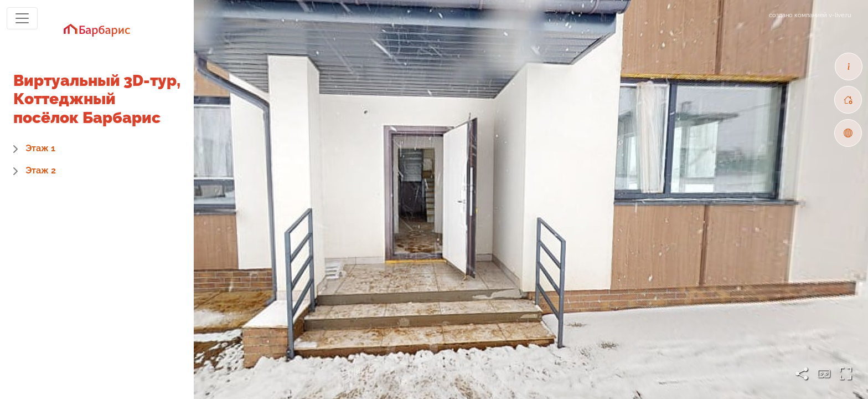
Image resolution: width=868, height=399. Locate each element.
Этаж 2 (41, 170)
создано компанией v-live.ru (810, 15)
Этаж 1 (40, 148)
